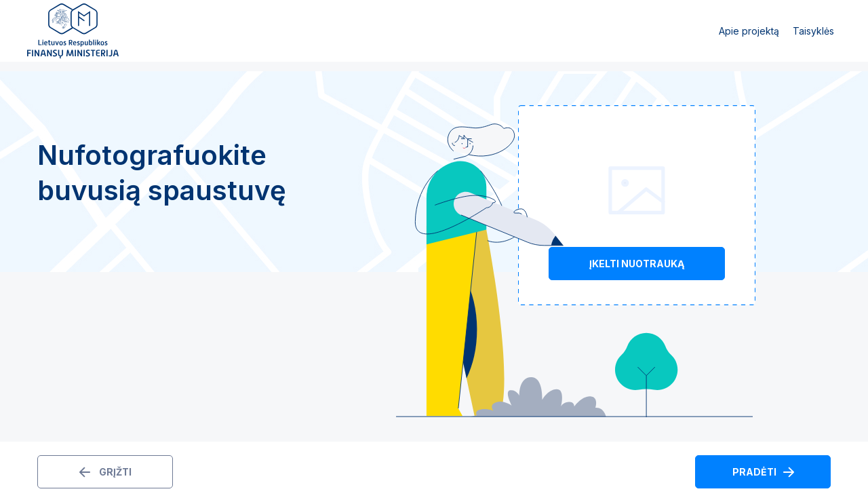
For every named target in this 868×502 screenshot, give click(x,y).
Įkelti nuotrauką (637, 264)
